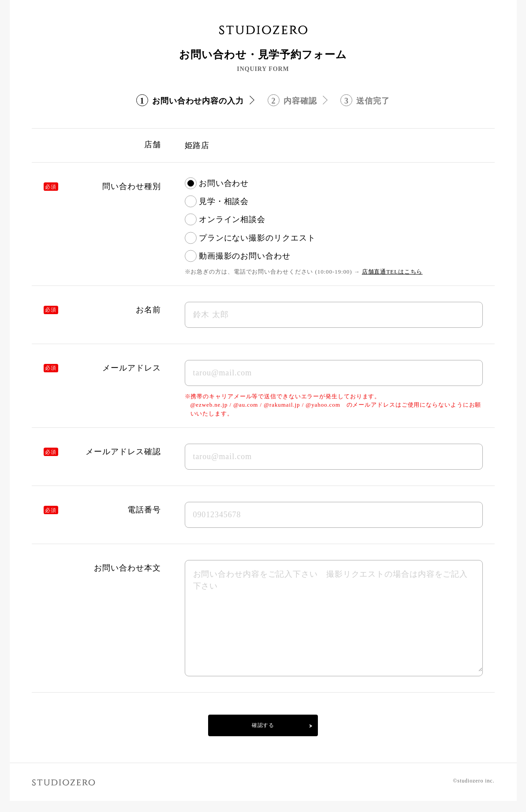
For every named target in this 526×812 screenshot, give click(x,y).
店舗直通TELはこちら (392, 272)
